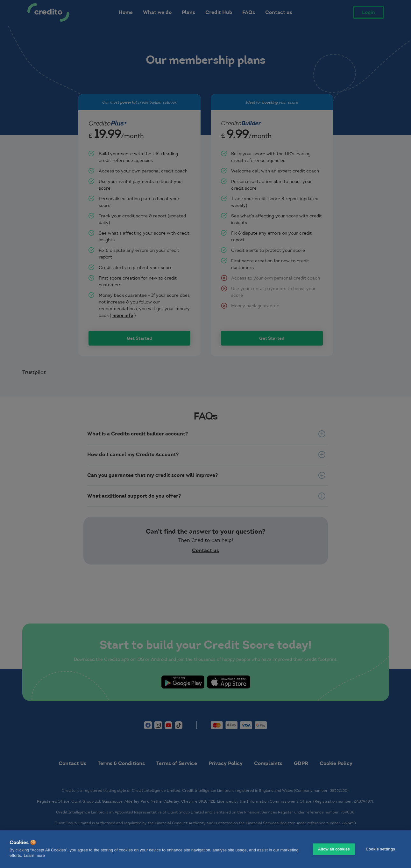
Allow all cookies (334, 849)
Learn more (34, 855)
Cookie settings (380, 849)
